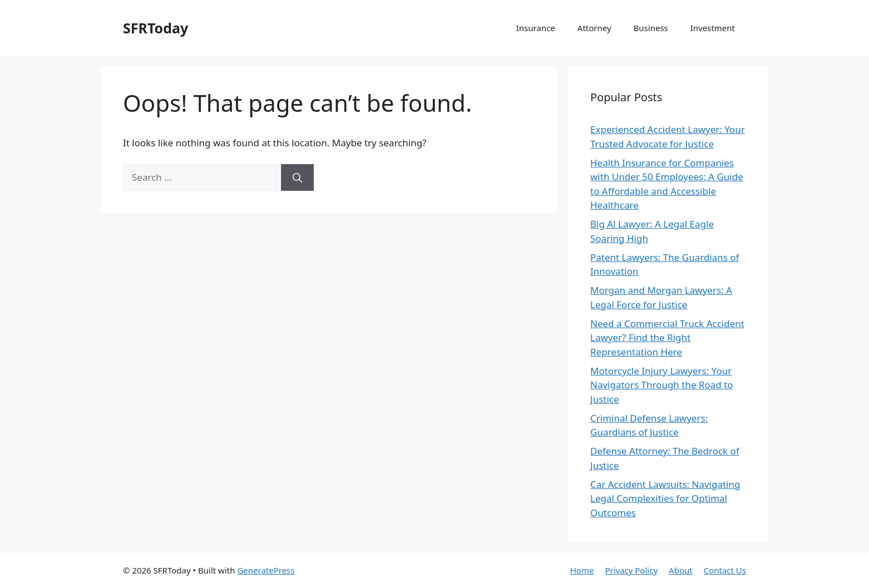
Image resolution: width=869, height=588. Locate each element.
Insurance (536, 28)
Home (582, 570)
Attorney (594, 28)
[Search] (297, 177)
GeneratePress (266, 570)
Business (651, 28)
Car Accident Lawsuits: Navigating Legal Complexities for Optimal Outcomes (665, 498)
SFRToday (155, 28)
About (681, 570)
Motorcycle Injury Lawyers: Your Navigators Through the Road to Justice (662, 385)
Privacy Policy (631, 570)
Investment (713, 28)
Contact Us (725, 570)
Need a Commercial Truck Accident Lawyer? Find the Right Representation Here (667, 338)
